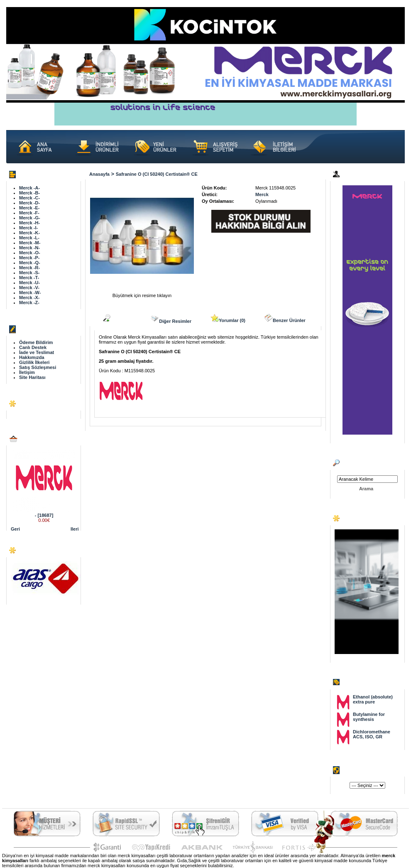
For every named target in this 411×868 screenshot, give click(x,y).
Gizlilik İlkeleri (34, 362)
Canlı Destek (33, 347)
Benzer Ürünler (285, 318)
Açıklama (117, 318)
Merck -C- (29, 198)
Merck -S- (29, 273)
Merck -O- (30, 253)
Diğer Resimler (171, 319)
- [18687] (44, 515)
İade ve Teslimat (37, 352)
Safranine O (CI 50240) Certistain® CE (157, 174)
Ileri (75, 529)
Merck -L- (29, 238)
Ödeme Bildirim (36, 342)
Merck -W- (30, 293)
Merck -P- (29, 258)
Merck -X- (29, 298)
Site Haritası (32, 377)
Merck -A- (29, 188)
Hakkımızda (32, 357)
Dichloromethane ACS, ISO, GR (372, 734)
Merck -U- (29, 283)
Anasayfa (99, 174)
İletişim (27, 372)
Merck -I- (28, 228)
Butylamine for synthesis (369, 717)
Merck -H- (29, 223)
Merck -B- (29, 193)
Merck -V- (29, 288)
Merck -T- (29, 278)
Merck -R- (29, 268)
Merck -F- (29, 213)
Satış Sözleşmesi (38, 367)
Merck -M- (30, 243)
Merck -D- (29, 203)
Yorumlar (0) (228, 318)
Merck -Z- (29, 302)
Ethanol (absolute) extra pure (373, 699)
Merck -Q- (30, 263)
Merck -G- (30, 218)
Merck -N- (29, 248)
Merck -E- (29, 208)
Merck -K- (29, 233)
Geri (15, 529)
